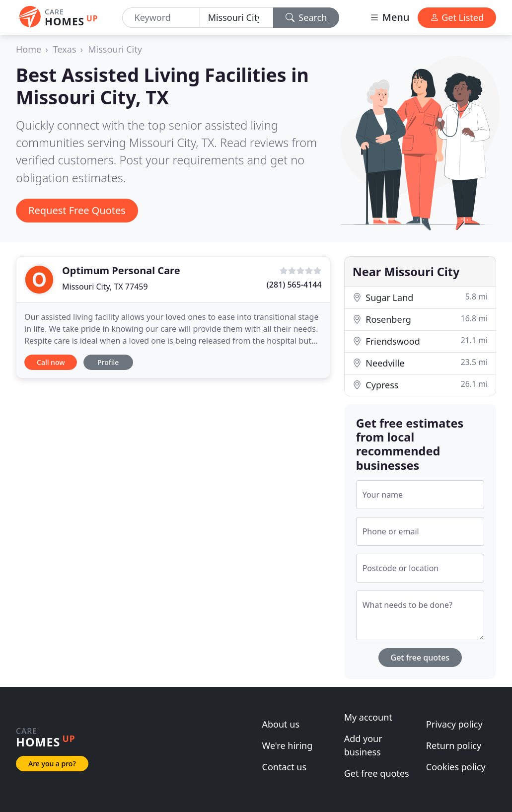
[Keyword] (161, 18)
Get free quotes (420, 658)
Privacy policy (454, 724)
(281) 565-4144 (294, 285)
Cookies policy (456, 767)
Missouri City (115, 49)
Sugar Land (420, 297)
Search (306, 17)
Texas (65, 49)
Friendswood (420, 341)
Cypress (420, 385)
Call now (51, 362)
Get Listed (457, 17)
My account (368, 717)
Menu (389, 17)
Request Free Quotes (77, 210)
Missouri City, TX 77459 (105, 287)
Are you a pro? (52, 764)
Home (29, 49)
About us (281, 724)
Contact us (285, 767)
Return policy (454, 745)
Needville (420, 363)
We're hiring (288, 745)
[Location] (237, 18)
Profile (108, 362)
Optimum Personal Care (121, 270)
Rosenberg (420, 319)
